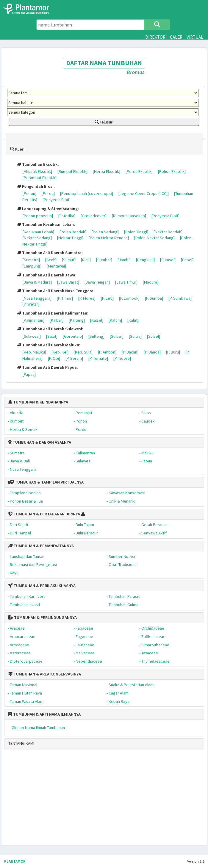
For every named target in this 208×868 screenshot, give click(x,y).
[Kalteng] (77, 320)
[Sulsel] (153, 336)
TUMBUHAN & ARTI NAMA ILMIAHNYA (44, 714)
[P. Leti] (107, 298)
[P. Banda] (152, 352)
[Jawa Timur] (126, 282)
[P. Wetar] (31, 304)
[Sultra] (135, 336)
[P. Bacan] (130, 352)
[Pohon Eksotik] (172, 171)
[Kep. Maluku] (34, 352)
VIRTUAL (195, 37)
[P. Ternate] (98, 358)
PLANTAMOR (15, 861)
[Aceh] (51, 260)
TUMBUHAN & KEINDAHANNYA (38, 402)
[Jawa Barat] (68, 282)
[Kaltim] (115, 320)
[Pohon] (29, 193)
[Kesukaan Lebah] (38, 232)
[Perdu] (48, 193)
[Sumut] (69, 260)
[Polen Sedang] (105, 232)
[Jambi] (124, 260)
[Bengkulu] (145, 260)
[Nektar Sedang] (37, 238)
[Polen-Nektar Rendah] (109, 238)
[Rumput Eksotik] (72, 171)
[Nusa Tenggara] (37, 298)
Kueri (17, 149)
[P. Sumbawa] (180, 298)
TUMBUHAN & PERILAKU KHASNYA (42, 586)
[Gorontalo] (73, 336)
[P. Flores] (87, 298)
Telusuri (104, 122)
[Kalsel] (97, 320)
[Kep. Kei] (60, 352)
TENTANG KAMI (21, 743)
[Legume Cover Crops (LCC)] (143, 193)
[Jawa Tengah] (97, 282)
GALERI (177, 37)
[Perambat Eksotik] (39, 178)
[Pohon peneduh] (38, 216)
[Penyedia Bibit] (56, 200)
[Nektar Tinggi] (70, 238)
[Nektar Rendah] (168, 232)
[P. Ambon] (107, 352)
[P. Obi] (54, 358)
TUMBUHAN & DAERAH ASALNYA (40, 442)
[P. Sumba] (154, 298)
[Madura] (150, 282)
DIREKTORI (156, 37)
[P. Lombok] (129, 298)
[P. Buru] (173, 352)
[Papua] (29, 374)
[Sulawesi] (32, 336)
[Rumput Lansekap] (129, 216)
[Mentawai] (56, 266)
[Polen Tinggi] (136, 232)
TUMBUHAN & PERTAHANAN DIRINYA (44, 514)
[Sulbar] (116, 336)
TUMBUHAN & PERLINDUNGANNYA (43, 617)
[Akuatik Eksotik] (37, 171)
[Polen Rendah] (73, 232)
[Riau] (86, 260)
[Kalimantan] (33, 320)
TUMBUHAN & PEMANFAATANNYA (41, 546)
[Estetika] (67, 216)
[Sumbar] (104, 260)
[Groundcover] (93, 216)
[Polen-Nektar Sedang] (154, 238)
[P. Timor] (65, 298)
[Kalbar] (56, 320)
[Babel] (187, 260)
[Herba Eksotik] (106, 171)
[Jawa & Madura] (37, 282)
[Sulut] (52, 336)
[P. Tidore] (122, 358)
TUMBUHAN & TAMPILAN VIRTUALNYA (46, 482)
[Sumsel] (168, 260)
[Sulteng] (96, 336)
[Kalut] (133, 320)
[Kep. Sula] (83, 352)
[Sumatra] (31, 260)
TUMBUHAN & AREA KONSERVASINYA (45, 674)
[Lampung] (32, 266)
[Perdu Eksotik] (139, 171)
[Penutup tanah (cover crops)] (86, 193)
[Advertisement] (96, 800)
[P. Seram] (74, 358)
